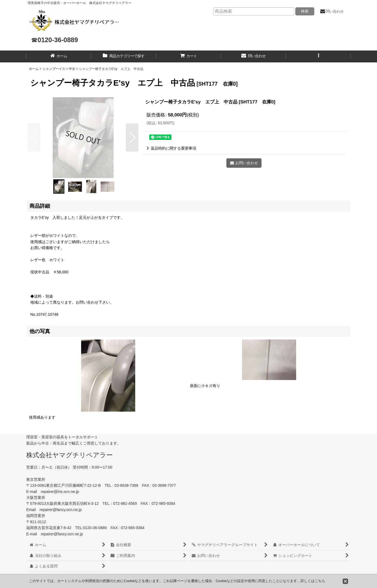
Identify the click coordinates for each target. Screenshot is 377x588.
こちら (320, 581)
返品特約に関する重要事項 (171, 148)
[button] (318, 56)
